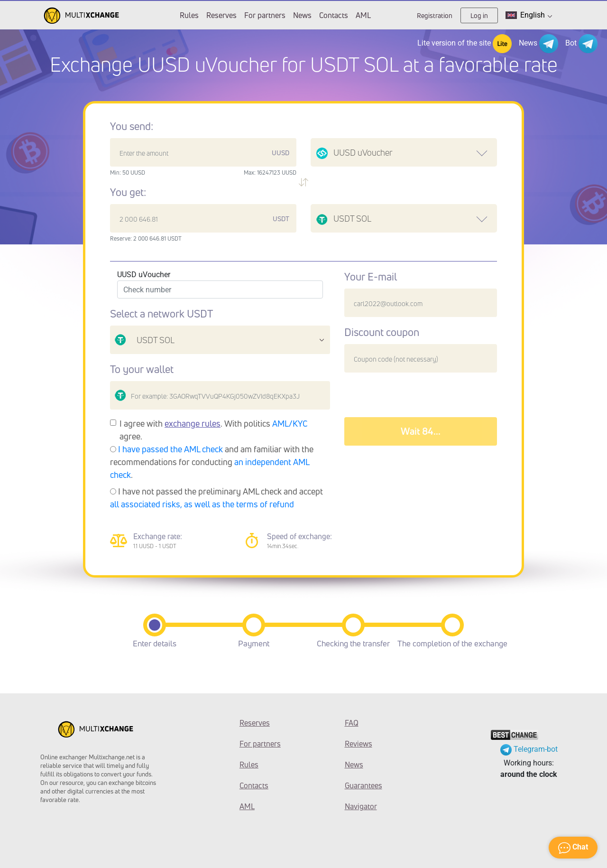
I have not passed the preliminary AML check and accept (216, 498)
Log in (479, 15)
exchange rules (193, 423)
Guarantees (363, 785)
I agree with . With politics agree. (214, 430)
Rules (189, 15)
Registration (435, 15)
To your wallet (142, 369)
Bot (581, 44)
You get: (128, 192)
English (529, 15)
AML (363, 15)
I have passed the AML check (170, 449)
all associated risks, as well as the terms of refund (202, 504)
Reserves (221, 15)
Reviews (359, 744)
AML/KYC (290, 423)
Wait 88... (421, 431)
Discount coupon (382, 332)
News (302, 15)
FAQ (352, 723)
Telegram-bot (529, 749)
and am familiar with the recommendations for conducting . (212, 462)
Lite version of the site (464, 44)
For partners (265, 15)
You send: (132, 126)
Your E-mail (371, 277)
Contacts (334, 15)
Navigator (361, 806)
